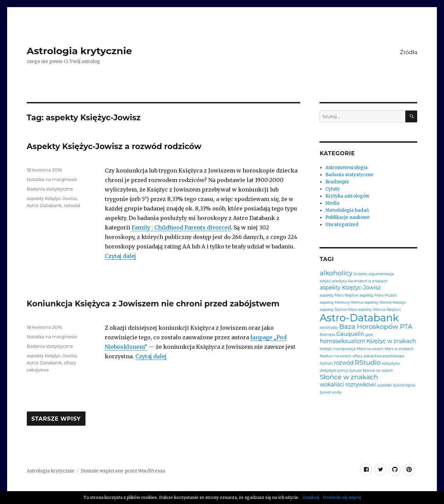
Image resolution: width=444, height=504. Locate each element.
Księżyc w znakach (391, 341)
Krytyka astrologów (347, 196)
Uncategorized (342, 225)
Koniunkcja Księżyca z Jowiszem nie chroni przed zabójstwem (153, 304)
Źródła (409, 52)
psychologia (393, 356)
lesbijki (326, 349)
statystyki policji (334, 371)
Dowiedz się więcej (342, 497)
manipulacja (344, 349)
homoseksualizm (342, 341)
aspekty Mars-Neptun (339, 296)
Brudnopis (337, 182)
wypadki (384, 386)
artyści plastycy (333, 281)
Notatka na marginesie (52, 179)
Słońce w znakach (349, 377)
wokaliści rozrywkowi (348, 385)
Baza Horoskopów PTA (376, 327)
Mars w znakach (399, 349)
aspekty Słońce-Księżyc (385, 303)
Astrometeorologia (346, 168)
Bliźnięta (327, 335)
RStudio (368, 362)
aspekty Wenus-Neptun (379, 310)
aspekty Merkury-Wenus (341, 303)
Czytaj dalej (120, 256)
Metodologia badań (347, 210)
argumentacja (381, 274)
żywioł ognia (404, 386)
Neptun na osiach (335, 356)
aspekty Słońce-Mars (338, 310)
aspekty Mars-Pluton (379, 296)
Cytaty (333, 189)
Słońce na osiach (378, 371)
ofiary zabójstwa (367, 356)
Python (326, 364)
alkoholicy (336, 273)
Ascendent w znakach (368, 281)
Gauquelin (350, 334)
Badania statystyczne (50, 189)
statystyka (391, 364)
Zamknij (311, 497)
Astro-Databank (44, 205)
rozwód (72, 205)
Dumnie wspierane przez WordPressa (123, 471)
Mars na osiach (370, 349)
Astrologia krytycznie (80, 51)
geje (369, 335)
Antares (360, 274)
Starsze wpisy (56, 419)
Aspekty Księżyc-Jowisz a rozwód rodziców (114, 146)
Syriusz (355, 371)
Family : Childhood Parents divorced (181, 227)
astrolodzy (329, 328)
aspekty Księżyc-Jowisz (52, 198)
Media (332, 203)
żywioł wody (331, 393)
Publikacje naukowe (348, 217)
